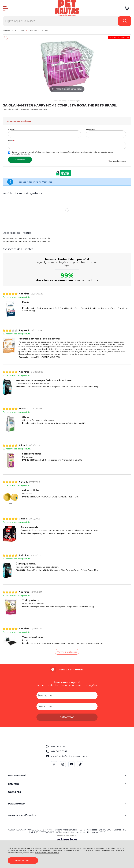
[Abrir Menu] (5, 8)
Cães (22, 30)
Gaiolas (44, 30)
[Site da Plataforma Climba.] (67, 839)
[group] (67, 669)
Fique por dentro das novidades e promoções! (67, 685)
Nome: (12, 129)
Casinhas (33, 30)
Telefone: (91, 129)
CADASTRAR (67, 717)
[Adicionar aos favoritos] (6, 38)
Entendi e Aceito (23, 860)
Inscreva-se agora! (67, 682)
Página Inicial (10, 30)
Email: (11, 141)
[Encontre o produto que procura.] (125, 21)
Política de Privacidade (47, 853)
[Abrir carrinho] (127, 8)
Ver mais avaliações (67, 652)
